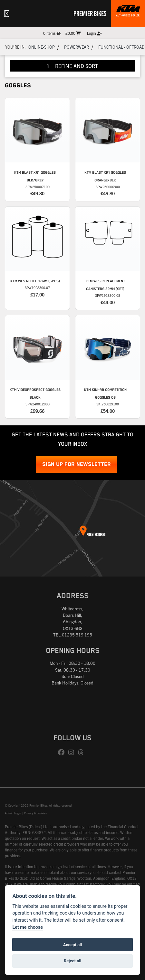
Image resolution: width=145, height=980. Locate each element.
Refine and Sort (73, 66)
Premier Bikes (90, 13)
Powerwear (77, 47)
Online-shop (42, 47)
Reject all (72, 961)
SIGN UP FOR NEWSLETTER (77, 465)
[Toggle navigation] (7, 14)
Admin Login (13, 813)
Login (94, 33)
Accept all (72, 945)
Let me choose (28, 927)
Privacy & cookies (35, 813)
